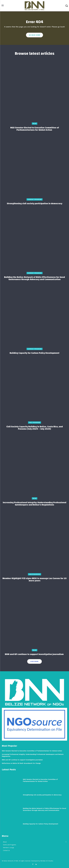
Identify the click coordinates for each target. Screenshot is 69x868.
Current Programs (35, 199)
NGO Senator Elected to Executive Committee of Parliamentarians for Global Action (35, 129)
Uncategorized (34, 574)
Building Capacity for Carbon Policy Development (34, 353)
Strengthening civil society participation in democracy (35, 204)
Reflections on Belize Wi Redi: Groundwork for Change (21, 763)
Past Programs (34, 423)
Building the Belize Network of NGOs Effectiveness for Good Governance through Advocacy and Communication (34, 278)
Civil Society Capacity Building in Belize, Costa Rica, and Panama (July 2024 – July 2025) (35, 428)
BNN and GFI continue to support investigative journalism (34, 654)
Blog (35, 124)
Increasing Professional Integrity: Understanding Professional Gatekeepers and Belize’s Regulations (35, 504)
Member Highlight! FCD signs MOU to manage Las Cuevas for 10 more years (34, 580)
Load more (34, 661)
